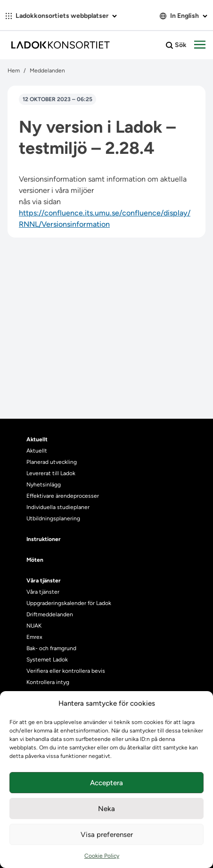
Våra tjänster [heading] (44, 581)
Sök (176, 45)
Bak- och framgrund (51, 648)
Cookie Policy (102, 856)
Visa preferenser (107, 835)
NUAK (34, 626)
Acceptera (106, 783)
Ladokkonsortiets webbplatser (61, 16)
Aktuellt (37, 451)
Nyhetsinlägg (44, 485)
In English (184, 16)
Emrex (34, 637)
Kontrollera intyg (48, 682)
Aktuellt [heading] (37, 439)
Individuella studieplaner (59, 507)
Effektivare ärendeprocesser (63, 496)
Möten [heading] (35, 560)
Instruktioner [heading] (44, 539)
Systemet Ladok (47, 660)
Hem (14, 71)
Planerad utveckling (52, 462)
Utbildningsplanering (53, 518)
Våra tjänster (43, 592)
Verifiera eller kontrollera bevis (66, 671)
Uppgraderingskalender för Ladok (69, 603)
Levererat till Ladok (51, 473)
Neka (106, 809)
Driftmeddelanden (50, 614)
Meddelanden (47, 71)
